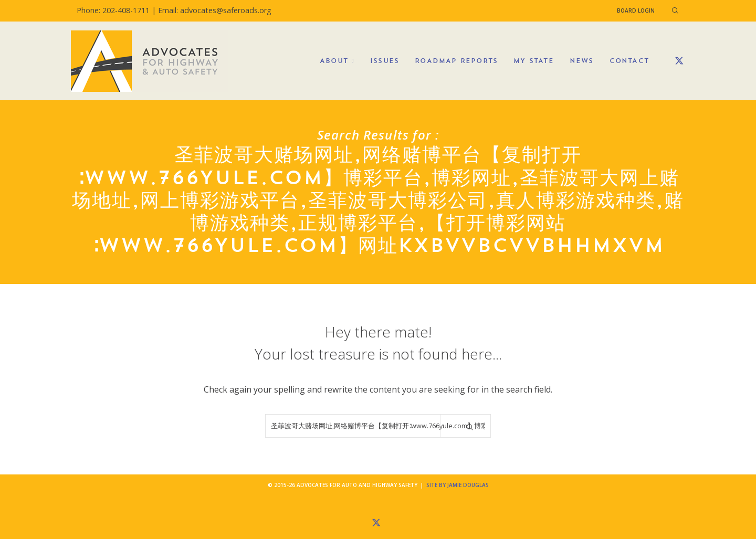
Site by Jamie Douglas (458, 485)
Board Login (636, 10)
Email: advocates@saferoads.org (215, 10)
